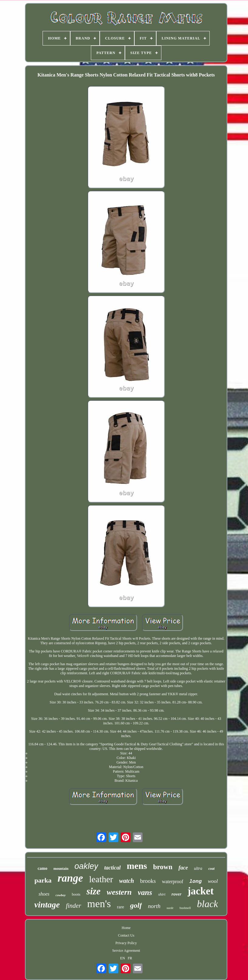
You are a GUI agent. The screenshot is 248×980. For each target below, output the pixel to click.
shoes (44, 894)
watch (127, 881)
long (196, 881)
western (119, 892)
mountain (61, 869)
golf (136, 905)
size (93, 891)
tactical (112, 868)
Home (126, 928)
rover (176, 894)
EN (122, 958)
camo (43, 868)
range (71, 878)
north (154, 906)
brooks (148, 881)
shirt (162, 894)
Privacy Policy (126, 943)
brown (163, 867)
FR (130, 958)
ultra (198, 868)
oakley (86, 866)
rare (121, 907)
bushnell (185, 908)
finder (74, 906)
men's (99, 904)
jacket (201, 891)
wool (213, 881)
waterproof (173, 881)
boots (76, 894)
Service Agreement (126, 951)
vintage (47, 905)
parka (43, 880)
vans (145, 892)
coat (211, 869)
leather (101, 879)
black (207, 904)
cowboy (61, 895)
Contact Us (126, 935)
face (183, 868)
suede (170, 908)
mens (137, 866)
